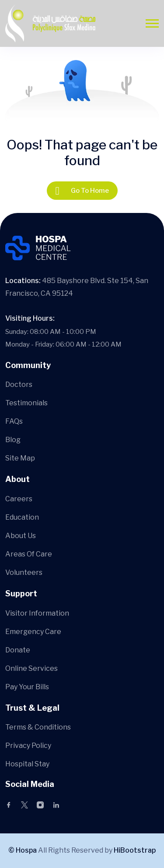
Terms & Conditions (38, 727)
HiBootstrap (135, 850)
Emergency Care (33, 632)
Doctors (19, 384)
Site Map (20, 458)
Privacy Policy (28, 746)
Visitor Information (37, 613)
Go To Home (82, 190)
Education (22, 517)
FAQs (14, 421)
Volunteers (24, 572)
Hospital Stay (27, 764)
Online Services (31, 668)
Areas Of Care (29, 554)
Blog (13, 440)
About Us (21, 536)
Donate (18, 650)
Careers (19, 499)
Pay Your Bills (27, 687)
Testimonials (26, 403)
